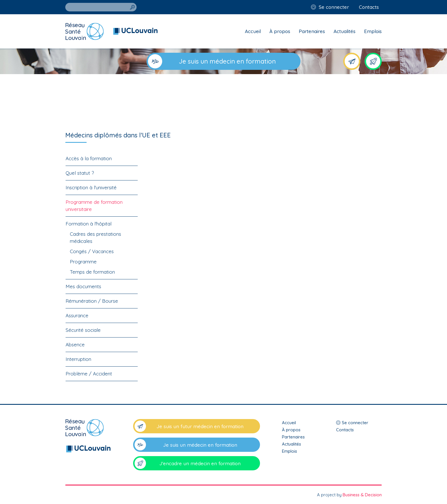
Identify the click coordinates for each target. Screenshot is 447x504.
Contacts (369, 7)
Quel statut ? (80, 173)
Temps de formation (92, 272)
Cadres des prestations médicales (96, 237)
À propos (280, 31)
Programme (83, 262)
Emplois (373, 31)
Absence (75, 345)
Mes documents (83, 286)
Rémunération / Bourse (92, 301)
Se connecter (334, 7)
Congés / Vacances (92, 251)
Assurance (77, 315)
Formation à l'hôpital (89, 224)
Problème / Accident (89, 374)
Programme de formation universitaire (94, 206)
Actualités (345, 31)
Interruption (78, 359)
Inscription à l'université (91, 187)
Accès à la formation (89, 158)
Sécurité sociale (83, 330)
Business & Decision (362, 495)
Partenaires (312, 31)
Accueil (253, 31)
